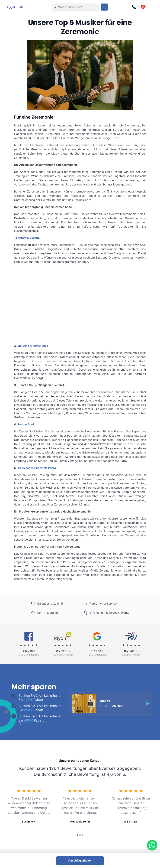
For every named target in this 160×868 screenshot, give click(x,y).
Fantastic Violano (28, 238)
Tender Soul (26, 424)
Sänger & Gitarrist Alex (33, 346)
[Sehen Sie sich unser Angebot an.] (104, 7)
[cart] (143, 7)
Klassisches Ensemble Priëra (37, 468)
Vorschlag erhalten (80, 860)
